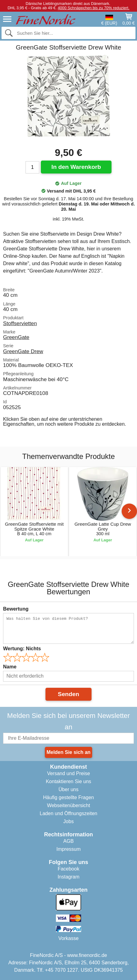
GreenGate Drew (23, 351)
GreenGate (16, 337)
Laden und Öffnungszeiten (68, 813)
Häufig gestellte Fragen (68, 797)
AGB (68, 841)
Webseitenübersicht (68, 805)
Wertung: (22, 649)
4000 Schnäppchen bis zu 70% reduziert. (94, 8)
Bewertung (16, 609)
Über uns (69, 789)
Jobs (68, 821)
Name (10, 667)
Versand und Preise (68, 773)
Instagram (68, 877)
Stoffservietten (20, 323)
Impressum (68, 849)
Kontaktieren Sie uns (68, 781)
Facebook (68, 869)
